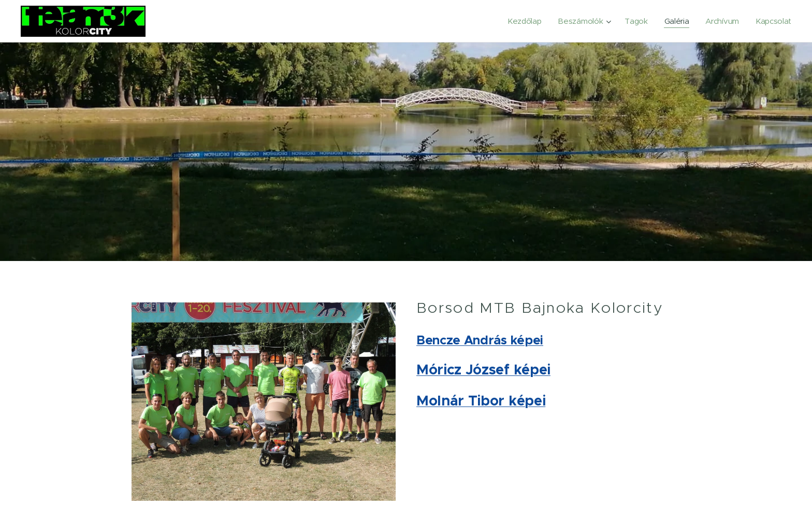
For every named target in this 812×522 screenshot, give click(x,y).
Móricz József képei (483, 369)
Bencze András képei (480, 340)
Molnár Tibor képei (481, 401)
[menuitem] (520, 21)
